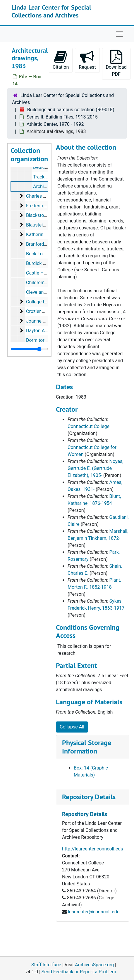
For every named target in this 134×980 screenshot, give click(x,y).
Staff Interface (46, 965)
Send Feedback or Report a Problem (79, 972)
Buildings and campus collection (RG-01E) (71, 110)
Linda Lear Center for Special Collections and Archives (51, 11)
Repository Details (89, 797)
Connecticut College (89, 426)
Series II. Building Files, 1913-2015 (62, 117)
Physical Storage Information (87, 747)
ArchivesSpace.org (94, 965)
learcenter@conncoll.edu (94, 912)
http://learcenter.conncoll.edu (93, 849)
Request (87, 60)
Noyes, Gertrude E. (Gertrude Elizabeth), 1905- (95, 468)
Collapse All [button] (72, 727)
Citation (61, 60)
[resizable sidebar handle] (29, 349)
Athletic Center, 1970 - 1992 (55, 124)
